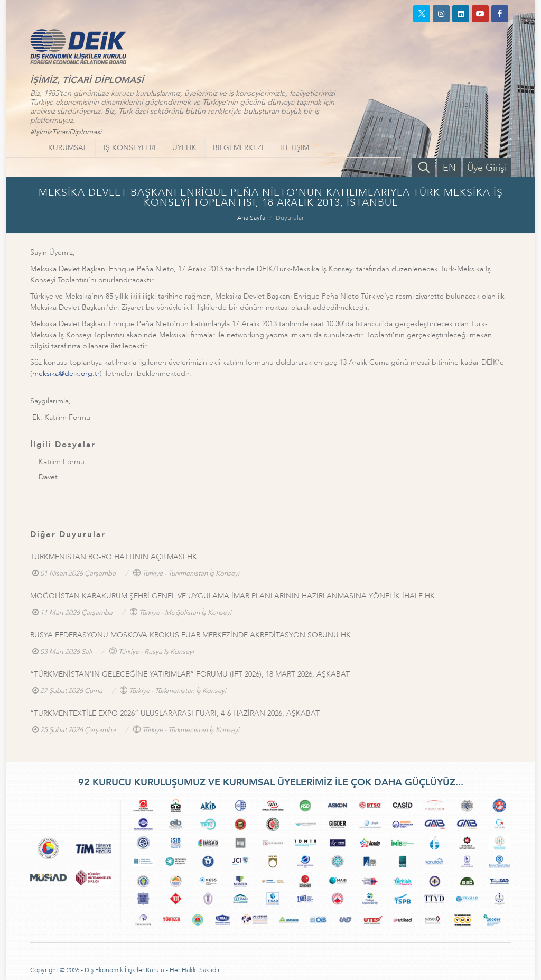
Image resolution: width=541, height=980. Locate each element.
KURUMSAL (68, 148)
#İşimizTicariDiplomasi (66, 132)
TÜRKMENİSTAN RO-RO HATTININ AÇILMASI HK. (115, 557)
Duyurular (290, 218)
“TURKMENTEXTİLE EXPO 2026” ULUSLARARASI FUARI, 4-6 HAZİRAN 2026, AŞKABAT (175, 713)
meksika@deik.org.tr (66, 373)
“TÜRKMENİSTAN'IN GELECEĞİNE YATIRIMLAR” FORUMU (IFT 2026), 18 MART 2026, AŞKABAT (190, 674)
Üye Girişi (487, 168)
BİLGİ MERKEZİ (238, 148)
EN (449, 168)
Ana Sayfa (251, 218)
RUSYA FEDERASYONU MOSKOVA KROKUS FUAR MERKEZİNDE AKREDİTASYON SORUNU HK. (192, 635)
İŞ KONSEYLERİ (130, 148)
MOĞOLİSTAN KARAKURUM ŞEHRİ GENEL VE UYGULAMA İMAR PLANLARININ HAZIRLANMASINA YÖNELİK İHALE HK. (234, 596)
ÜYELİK (184, 148)
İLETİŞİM (295, 148)
